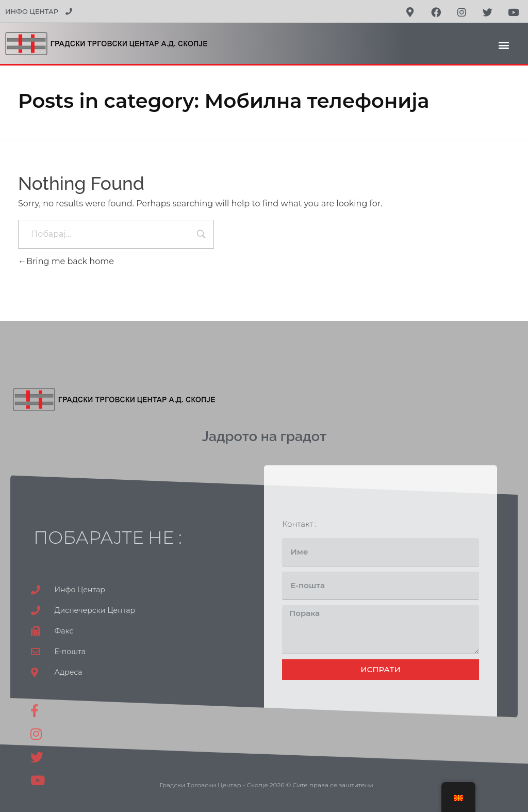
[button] (504, 45)
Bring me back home (66, 261)
